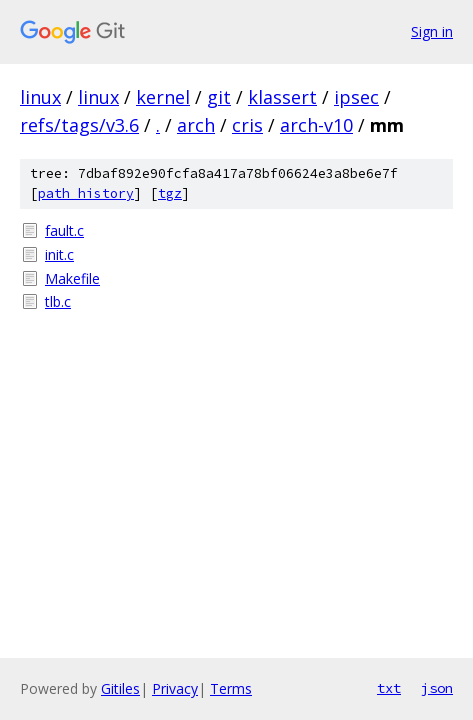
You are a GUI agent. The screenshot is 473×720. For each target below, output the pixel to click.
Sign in (432, 31)
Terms (231, 688)
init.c (59, 254)
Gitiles (120, 688)
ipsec (356, 97)
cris (247, 125)
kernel (163, 97)
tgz (170, 193)
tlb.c (58, 301)
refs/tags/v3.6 (79, 125)
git (219, 97)
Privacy (175, 688)
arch (196, 125)
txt (389, 688)
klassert (282, 97)
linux (40, 97)
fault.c (64, 230)
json (437, 688)
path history (86, 193)
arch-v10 (316, 125)
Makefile (72, 278)
